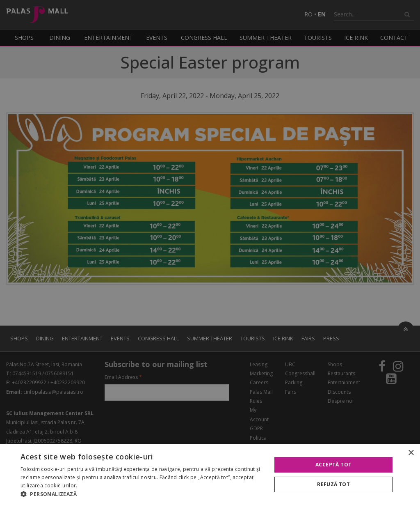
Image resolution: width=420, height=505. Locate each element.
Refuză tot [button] (333, 484)
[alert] (210, 252)
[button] (142, 494)
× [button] (411, 453)
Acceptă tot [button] (333, 465)
